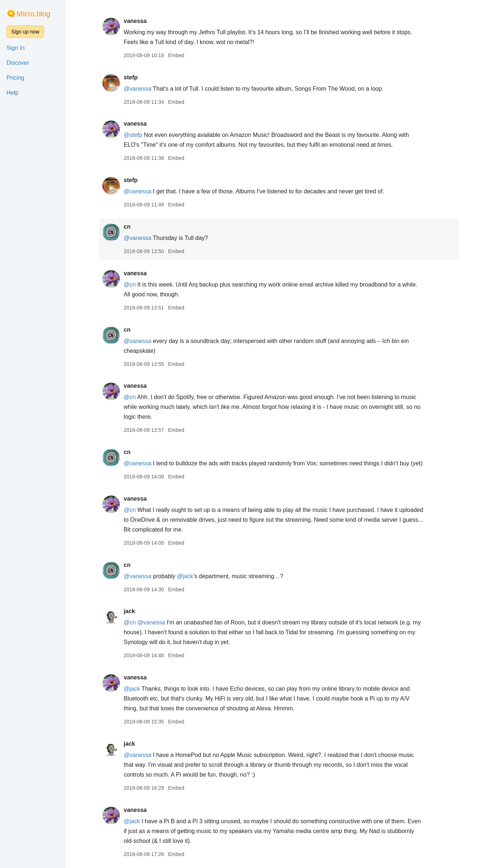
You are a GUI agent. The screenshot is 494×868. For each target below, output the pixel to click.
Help (13, 93)
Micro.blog (34, 14)
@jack (186, 576)
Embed (177, 55)
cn (128, 227)
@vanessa (138, 89)
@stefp (134, 135)
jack (130, 611)
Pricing (15, 78)
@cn (130, 285)
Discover (18, 63)
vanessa (136, 21)
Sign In (16, 48)
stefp (131, 77)
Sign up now (25, 32)
